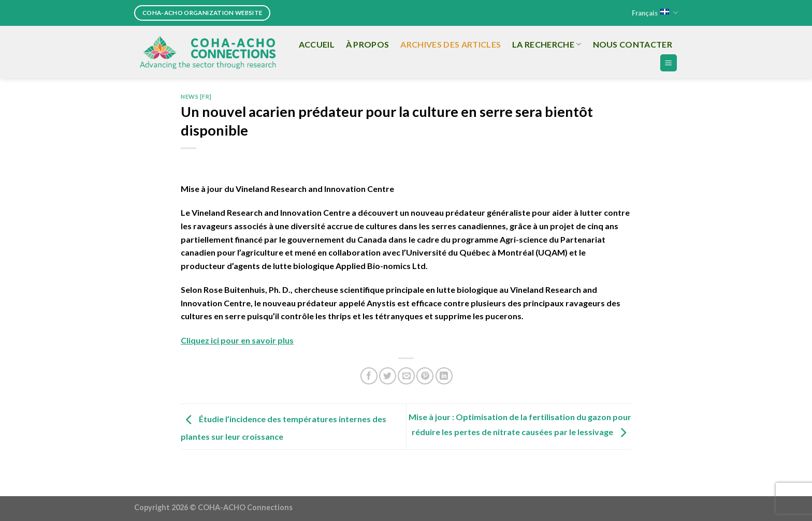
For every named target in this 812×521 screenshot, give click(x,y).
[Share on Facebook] (369, 376)
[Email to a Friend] (406, 376)
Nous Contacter (633, 44)
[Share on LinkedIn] (444, 376)
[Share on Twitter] (388, 376)
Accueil (317, 44)
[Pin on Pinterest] (425, 376)
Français (655, 13)
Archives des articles (451, 44)
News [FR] (196, 96)
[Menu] (669, 63)
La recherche (547, 44)
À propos (368, 44)
